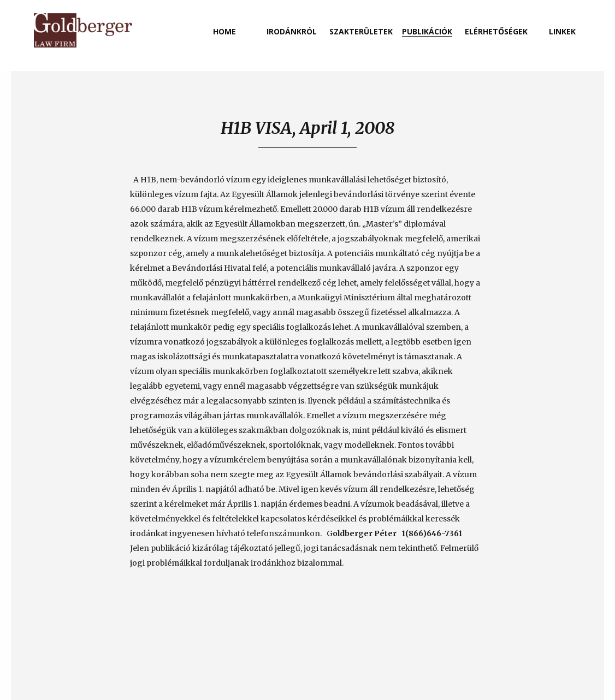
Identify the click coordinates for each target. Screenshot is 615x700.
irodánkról (292, 31)
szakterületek (361, 31)
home (224, 31)
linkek (562, 31)
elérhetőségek (496, 31)
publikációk (427, 31)
